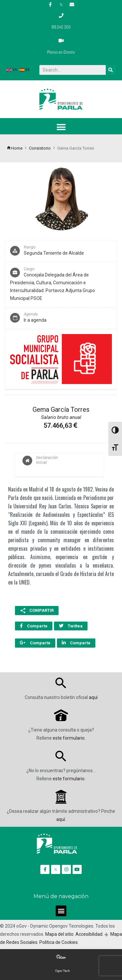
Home (14, 148)
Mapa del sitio (59, 934)
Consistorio (40, 148)
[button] (61, 127)
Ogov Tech (63, 971)
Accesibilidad (89, 934)
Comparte (34, 626)
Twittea (71, 626)
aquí (93, 697)
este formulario (69, 738)
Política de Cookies (59, 942)
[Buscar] (111, 70)
